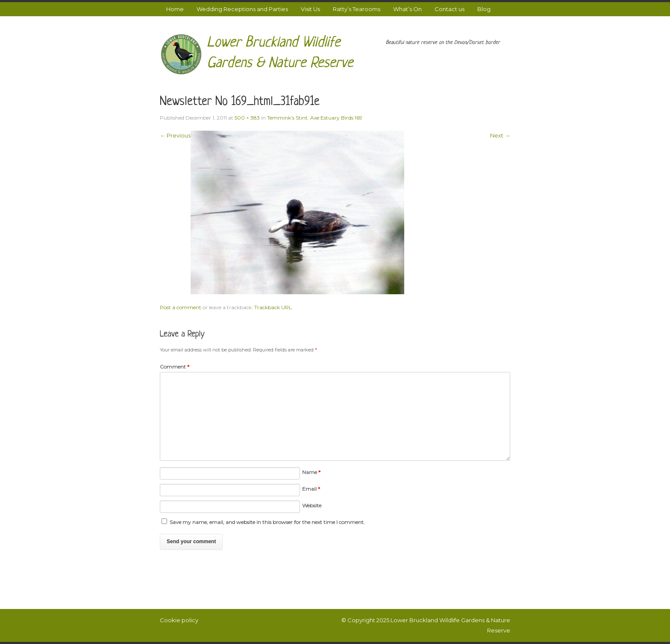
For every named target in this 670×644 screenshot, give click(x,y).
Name (311, 472)
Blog (484, 9)
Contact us (450, 9)
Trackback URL (273, 307)
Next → (500, 135)
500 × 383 (247, 118)
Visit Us (310, 9)
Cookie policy (179, 620)
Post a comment (181, 307)
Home (175, 9)
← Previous (175, 135)
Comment (175, 367)
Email (311, 489)
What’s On (407, 9)
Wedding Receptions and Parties (242, 9)
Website (312, 505)
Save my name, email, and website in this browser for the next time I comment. (267, 522)
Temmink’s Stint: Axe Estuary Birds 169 (315, 118)
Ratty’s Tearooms (357, 9)
